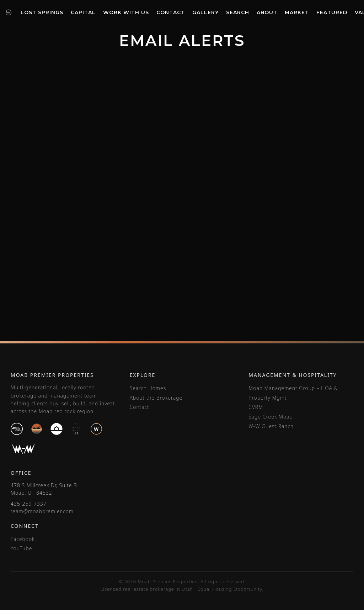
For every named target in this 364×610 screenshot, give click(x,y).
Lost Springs (42, 12)
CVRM (256, 407)
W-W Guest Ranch (271, 426)
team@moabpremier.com (42, 511)
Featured (332, 12)
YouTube (21, 548)
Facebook (23, 539)
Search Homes (148, 388)
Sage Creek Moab (271, 417)
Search (238, 12)
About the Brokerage (156, 398)
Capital (83, 12)
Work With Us (126, 12)
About (267, 12)
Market (297, 12)
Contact (171, 12)
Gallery (205, 12)
